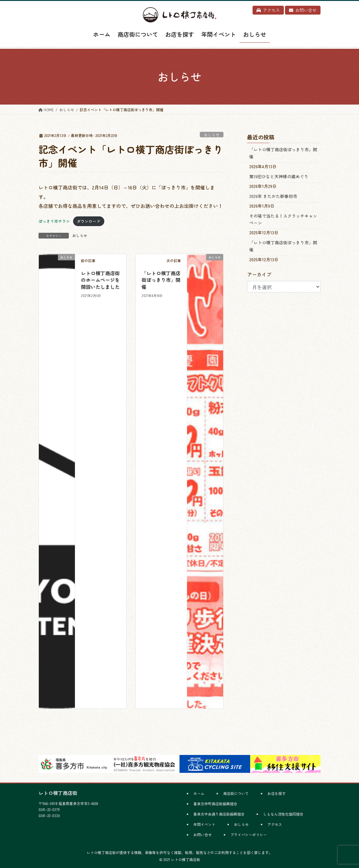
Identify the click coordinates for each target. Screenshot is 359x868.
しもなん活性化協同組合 (283, 814)
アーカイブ (259, 274)
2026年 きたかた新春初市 (273, 196)
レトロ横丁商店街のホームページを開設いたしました (100, 280)
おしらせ (212, 135)
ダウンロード (89, 221)
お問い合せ (203, 835)
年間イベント (204, 824)
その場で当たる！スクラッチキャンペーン (283, 219)
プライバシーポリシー (249, 835)
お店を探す (277, 793)
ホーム (199, 793)
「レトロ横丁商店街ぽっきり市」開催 (161, 280)
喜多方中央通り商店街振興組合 (219, 814)
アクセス (275, 824)
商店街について (236, 793)
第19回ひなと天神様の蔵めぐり (279, 176)
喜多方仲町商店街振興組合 (215, 804)
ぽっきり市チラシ (54, 221)
